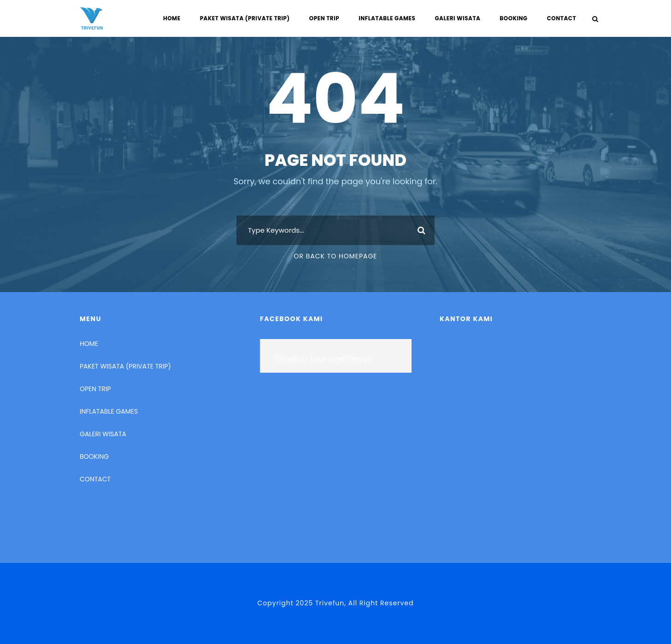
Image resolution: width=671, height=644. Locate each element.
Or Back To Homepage (335, 256)
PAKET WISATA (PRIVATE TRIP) (245, 18)
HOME (172, 18)
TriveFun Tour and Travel (323, 359)
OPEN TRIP (324, 18)
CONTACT (562, 18)
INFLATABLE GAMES (387, 18)
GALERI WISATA (457, 18)
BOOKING (513, 18)
